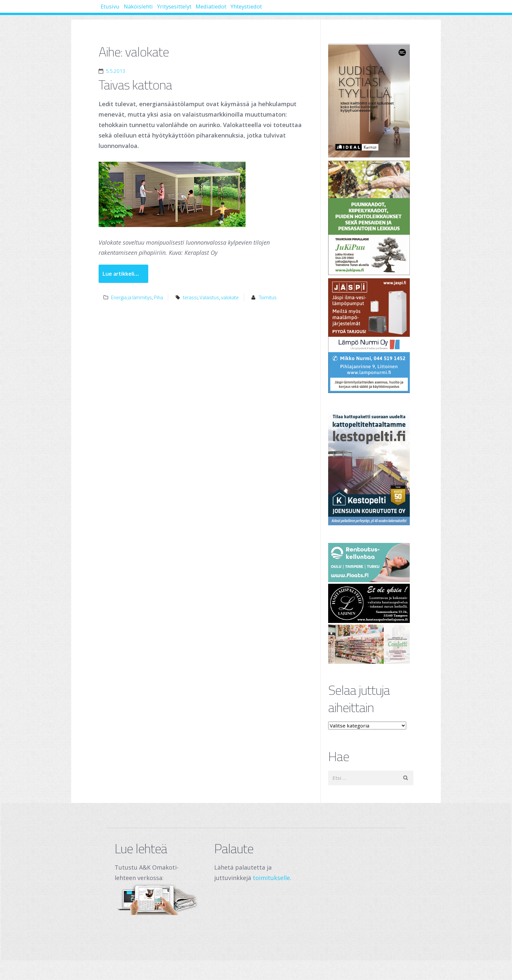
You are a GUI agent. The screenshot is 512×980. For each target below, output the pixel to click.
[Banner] (371, 100)
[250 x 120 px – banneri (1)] (371, 644)
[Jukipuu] (371, 218)
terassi (190, 297)
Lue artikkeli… (121, 274)
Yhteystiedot (302, 10)
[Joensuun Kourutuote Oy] (371, 468)
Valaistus (209, 297)
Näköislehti (155, 10)
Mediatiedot (254, 10)
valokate (230, 297)
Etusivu (115, 10)
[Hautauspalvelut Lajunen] (371, 603)
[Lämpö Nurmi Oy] (371, 336)
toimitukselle (271, 878)
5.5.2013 (116, 71)
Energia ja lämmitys (131, 297)
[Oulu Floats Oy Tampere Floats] (371, 563)
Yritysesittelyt (204, 10)
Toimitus (268, 297)
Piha (158, 297)
